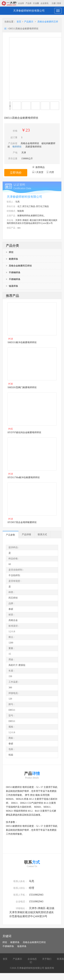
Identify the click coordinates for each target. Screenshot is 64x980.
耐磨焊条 (12, 259)
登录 (59, 3)
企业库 (21, 3)
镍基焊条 (12, 286)
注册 (54, 3)
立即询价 (16, 173)
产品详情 (26, 535)
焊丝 (10, 252)
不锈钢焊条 (13, 272)
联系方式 (42, 535)
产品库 (29, 3)
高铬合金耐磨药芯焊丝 (19, 266)
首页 (19, 22)
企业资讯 (44, 3)
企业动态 (32, 959)
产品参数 (11, 535)
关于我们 (47, 959)
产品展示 (29, 22)
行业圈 (36, 3)
